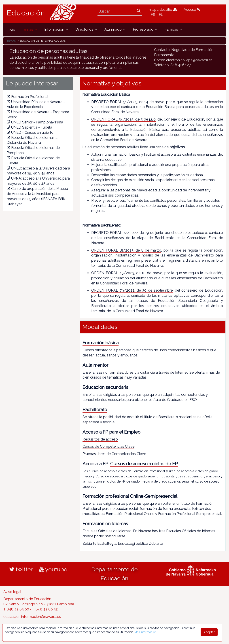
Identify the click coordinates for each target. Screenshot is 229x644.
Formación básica (101, 343)
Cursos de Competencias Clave (108, 446)
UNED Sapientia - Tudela (29, 127)
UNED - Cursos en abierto (30, 132)
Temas (11, 41)
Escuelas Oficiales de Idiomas (107, 531)
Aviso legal (12, 592)
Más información (145, 632)
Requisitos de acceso (100, 439)
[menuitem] (11, 30)
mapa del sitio (163, 10)
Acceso (192, 10)
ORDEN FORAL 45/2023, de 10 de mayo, (127, 273)
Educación (26, 13)
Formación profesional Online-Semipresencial (130, 496)
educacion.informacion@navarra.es (32, 617)
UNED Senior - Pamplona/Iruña (35, 122)
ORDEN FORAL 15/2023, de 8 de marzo (126, 250)
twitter (21, 569)
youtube (53, 569)
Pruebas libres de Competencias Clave (114, 454)
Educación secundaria (105, 387)
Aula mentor (95, 365)
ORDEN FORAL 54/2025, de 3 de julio (123, 119)
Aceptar (209, 632)
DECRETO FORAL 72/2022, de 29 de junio (127, 233)
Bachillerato (95, 410)
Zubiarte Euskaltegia (99, 543)
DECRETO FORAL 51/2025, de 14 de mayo (128, 102)
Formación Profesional (28, 97)
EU (161, 15)
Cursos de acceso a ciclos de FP (144, 464)
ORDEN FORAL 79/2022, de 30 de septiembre (132, 290)
